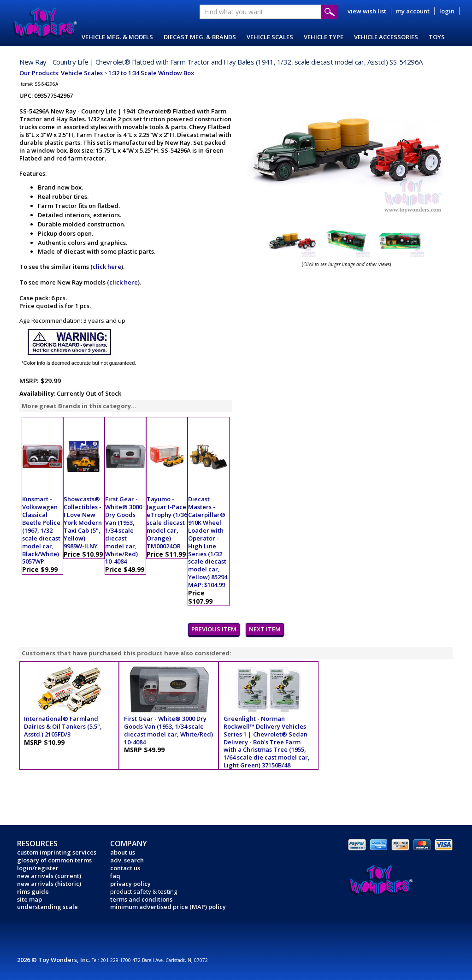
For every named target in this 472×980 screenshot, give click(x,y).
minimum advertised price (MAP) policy (168, 907)
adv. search (127, 860)
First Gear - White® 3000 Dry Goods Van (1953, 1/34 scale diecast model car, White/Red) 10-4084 (124, 530)
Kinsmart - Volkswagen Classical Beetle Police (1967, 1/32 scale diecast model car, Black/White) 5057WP (41, 530)
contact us (125, 868)
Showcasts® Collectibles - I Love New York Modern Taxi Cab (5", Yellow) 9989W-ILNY (83, 522)
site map (29, 899)
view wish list (367, 11)
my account (413, 11)
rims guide (33, 891)
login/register (38, 868)
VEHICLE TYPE (324, 37)
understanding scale (47, 907)
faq (115, 876)
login (447, 11)
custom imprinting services (57, 852)
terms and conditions (141, 899)
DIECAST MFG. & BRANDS (200, 37)
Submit (330, 12)
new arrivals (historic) (49, 884)
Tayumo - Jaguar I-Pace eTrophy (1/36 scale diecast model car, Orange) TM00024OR (167, 522)
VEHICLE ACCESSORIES (386, 37)
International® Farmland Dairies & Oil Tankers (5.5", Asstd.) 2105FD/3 (63, 726)
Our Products (39, 73)
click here (107, 267)
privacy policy (130, 884)
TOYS (437, 37)
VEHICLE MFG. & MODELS (117, 37)
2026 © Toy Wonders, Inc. (54, 960)
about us (123, 852)
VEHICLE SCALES (270, 37)
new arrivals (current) (49, 876)
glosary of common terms (54, 860)
